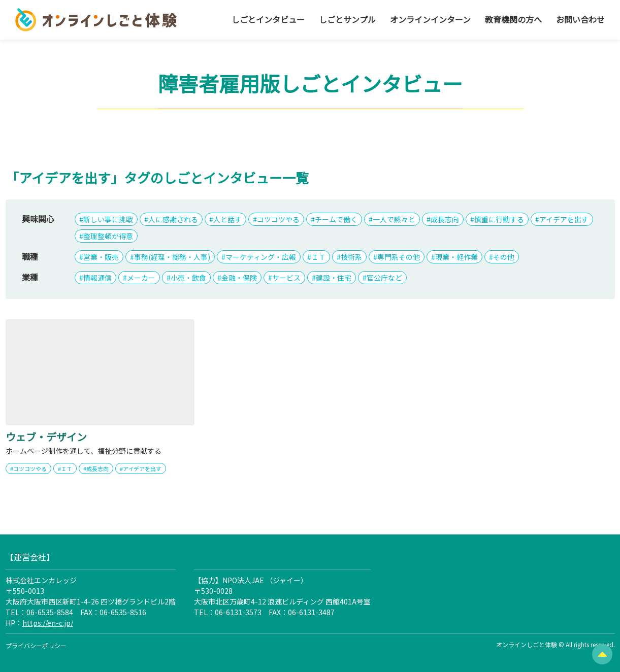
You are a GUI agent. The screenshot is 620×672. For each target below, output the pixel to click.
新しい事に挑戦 (108, 219)
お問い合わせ (580, 19)
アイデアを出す (564, 219)
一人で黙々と (394, 219)
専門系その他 (399, 257)
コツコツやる (278, 219)
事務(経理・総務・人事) (172, 257)
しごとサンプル (347, 19)
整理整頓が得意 (108, 236)
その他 (504, 257)
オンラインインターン (430, 19)
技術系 (351, 257)
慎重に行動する (499, 219)
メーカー (141, 278)
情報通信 (97, 278)
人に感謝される (173, 219)
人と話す (227, 219)
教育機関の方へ (513, 19)
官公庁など (384, 278)
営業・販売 (101, 257)
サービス (286, 278)
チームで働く (336, 219)
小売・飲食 (188, 278)
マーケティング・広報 (261, 257)
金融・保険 (239, 278)
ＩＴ (318, 257)
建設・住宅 (334, 278)
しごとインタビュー (268, 19)
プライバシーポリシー (36, 645)
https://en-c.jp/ (48, 623)
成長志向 (445, 219)
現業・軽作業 (456, 257)
